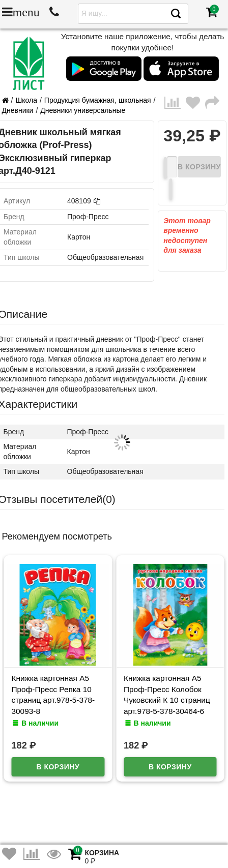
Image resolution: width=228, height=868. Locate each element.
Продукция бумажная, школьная (98, 100)
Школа (26, 100)
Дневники (18, 110)
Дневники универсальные (83, 110)
